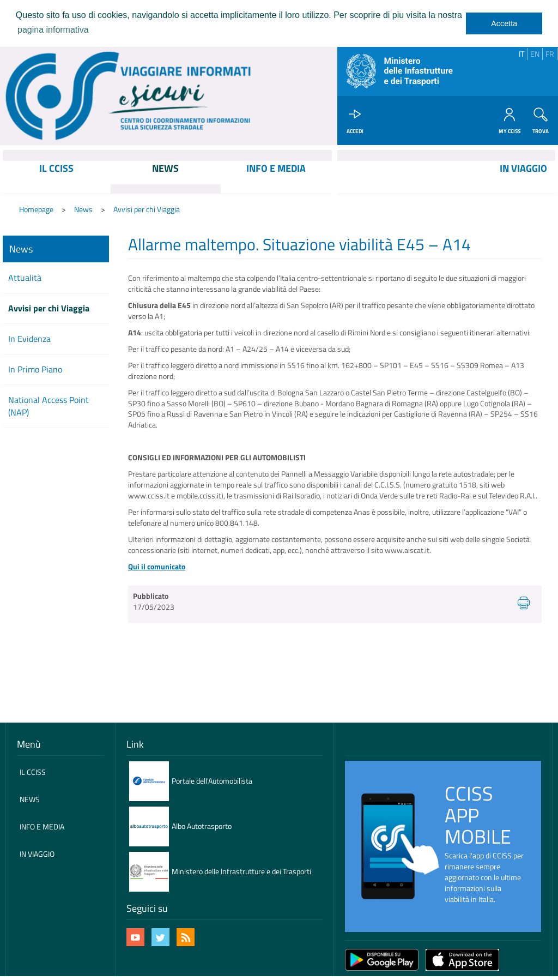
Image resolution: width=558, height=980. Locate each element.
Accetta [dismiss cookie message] (504, 23)
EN (535, 54)
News (83, 210)
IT (521, 54)
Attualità (25, 279)
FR (550, 54)
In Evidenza (29, 339)
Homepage (36, 210)
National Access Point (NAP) (48, 407)
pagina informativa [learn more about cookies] (53, 30)
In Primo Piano (35, 370)
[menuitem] (57, 178)
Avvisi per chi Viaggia (147, 210)
